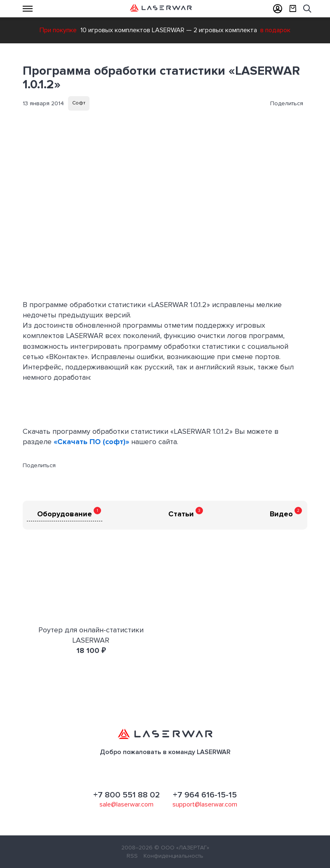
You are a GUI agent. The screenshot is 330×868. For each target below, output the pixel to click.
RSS (132, 856)
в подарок (275, 30)
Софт (79, 103)
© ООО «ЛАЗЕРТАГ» (182, 848)
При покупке (58, 30)
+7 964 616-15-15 (205, 795)
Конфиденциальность (173, 856)
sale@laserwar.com (126, 804)
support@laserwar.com (205, 804)
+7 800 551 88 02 (127, 795)
